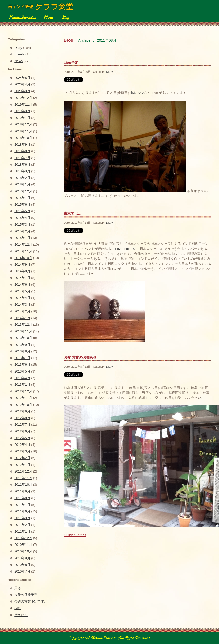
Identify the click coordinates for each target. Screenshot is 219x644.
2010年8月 (22, 565)
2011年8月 (22, 498)
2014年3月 (22, 304)
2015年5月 (22, 211)
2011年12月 (23, 471)
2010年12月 (23, 538)
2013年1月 (22, 385)
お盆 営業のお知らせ (80, 357)
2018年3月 (22, 171)
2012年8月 (22, 418)
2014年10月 (23, 258)
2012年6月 (22, 431)
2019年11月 (23, 104)
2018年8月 (22, 151)
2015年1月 (22, 238)
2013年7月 (22, 358)
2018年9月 (22, 144)
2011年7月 (22, 505)
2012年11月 (23, 398)
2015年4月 (22, 218)
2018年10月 (23, 138)
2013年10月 (23, 338)
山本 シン (137, 93)
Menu (48, 17)
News (18, 61)
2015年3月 (22, 225)
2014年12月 (23, 244)
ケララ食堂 (41, 7)
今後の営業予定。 (28, 595)
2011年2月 (22, 525)
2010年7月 (22, 571)
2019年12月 (23, 98)
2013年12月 (23, 325)
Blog (65, 17)
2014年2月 (22, 311)
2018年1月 (22, 184)
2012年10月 (23, 405)
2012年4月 (22, 445)
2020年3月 (22, 91)
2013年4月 (22, 378)
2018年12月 (23, 124)
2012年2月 (22, 458)
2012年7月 (22, 425)
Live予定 (71, 63)
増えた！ (21, 615)
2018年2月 (22, 178)
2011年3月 (22, 518)
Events (19, 54)
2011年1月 (22, 531)
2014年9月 (22, 264)
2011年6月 (22, 511)
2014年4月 (22, 298)
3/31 (18, 608)
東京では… (73, 213)
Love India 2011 (127, 249)
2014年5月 (22, 291)
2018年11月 (23, 131)
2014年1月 (22, 318)
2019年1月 (22, 118)
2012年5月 (22, 438)
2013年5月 (22, 371)
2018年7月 (22, 158)
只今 (18, 588)
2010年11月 (23, 545)
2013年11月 (23, 331)
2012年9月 (22, 411)
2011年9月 (22, 491)
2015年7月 (22, 198)
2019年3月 (22, 111)
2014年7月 (22, 278)
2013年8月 (22, 351)
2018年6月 (22, 164)
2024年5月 (22, 78)
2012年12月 (23, 391)
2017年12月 (23, 191)
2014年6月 (22, 285)
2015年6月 (22, 204)
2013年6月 (22, 364)
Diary (109, 72)
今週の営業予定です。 (31, 601)
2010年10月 (23, 551)
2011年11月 (23, 478)
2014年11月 (23, 251)
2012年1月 (22, 465)
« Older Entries (75, 535)
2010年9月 (22, 558)
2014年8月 (22, 271)
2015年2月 (22, 231)
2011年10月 (23, 485)
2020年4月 (22, 84)
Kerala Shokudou (22, 17)
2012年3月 (22, 451)
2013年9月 (22, 345)
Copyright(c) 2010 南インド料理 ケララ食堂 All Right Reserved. (109, 638)
